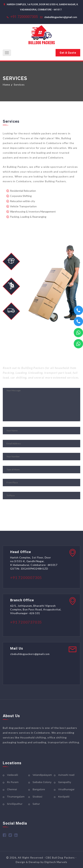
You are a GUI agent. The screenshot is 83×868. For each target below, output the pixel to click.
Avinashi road (66, 775)
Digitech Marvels (56, 862)
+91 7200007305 (24, 17)
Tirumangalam (16, 797)
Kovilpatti (64, 797)
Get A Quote (68, 53)
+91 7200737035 (26, 622)
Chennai (12, 789)
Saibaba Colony (42, 782)
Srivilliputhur (15, 804)
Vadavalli (13, 775)
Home (6, 85)
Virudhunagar (66, 789)
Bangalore (39, 789)
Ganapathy (65, 782)
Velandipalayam (42, 775)
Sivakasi (37, 797)
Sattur (36, 804)
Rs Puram (13, 782)
